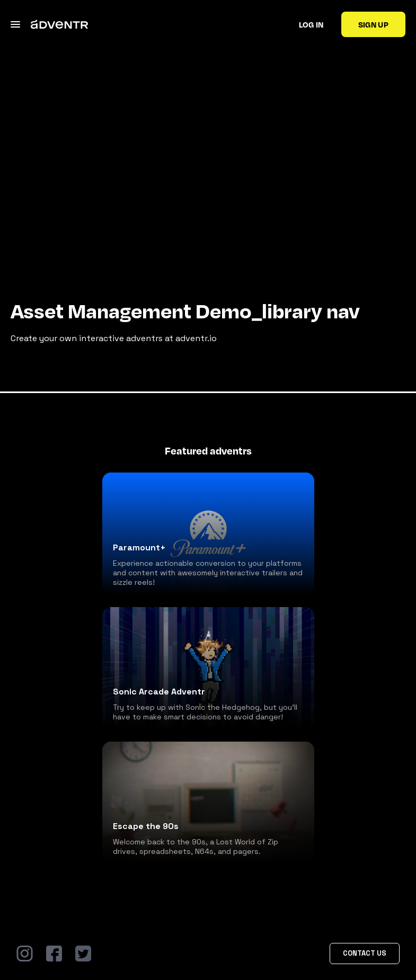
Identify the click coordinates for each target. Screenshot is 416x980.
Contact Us (365, 953)
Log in (311, 24)
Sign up (373, 24)
